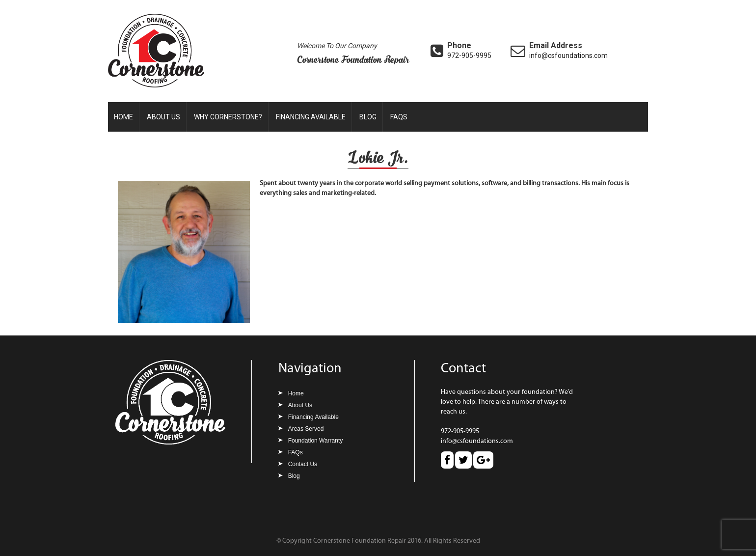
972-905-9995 (469, 56)
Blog (368, 117)
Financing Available (311, 117)
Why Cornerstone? (228, 117)
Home (123, 117)
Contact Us (303, 464)
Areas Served (306, 429)
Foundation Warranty (316, 441)
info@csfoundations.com (568, 56)
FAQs (399, 117)
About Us (163, 117)
